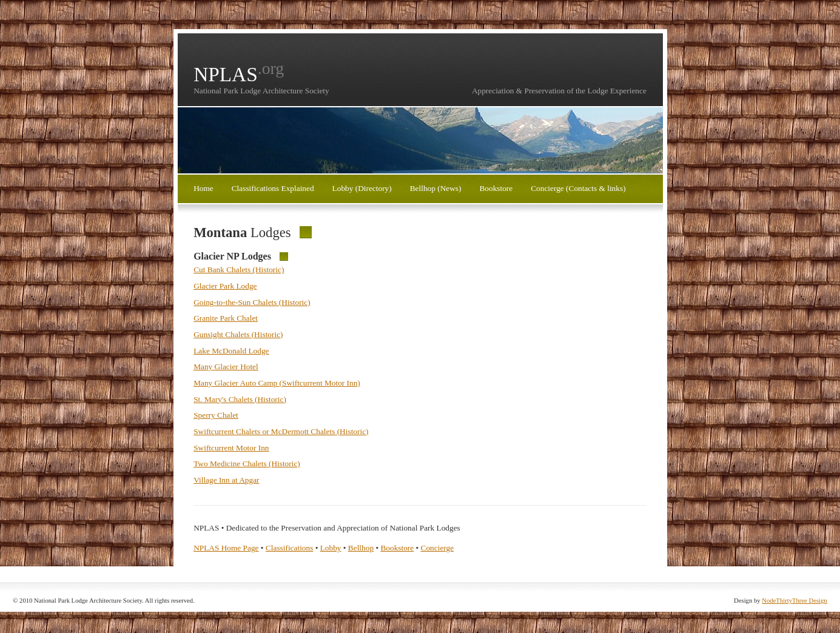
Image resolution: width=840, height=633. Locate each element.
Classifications (289, 548)
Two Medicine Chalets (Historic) (247, 464)
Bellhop (361, 548)
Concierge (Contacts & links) (578, 188)
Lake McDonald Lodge (231, 351)
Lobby (331, 548)
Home (203, 188)
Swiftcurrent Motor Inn (231, 448)
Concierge (438, 548)
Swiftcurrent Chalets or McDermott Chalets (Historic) (281, 431)
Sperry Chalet (216, 415)
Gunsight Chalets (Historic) (238, 334)
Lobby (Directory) (362, 188)
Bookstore (496, 188)
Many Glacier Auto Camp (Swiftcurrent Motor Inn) (277, 383)
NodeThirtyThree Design (794, 601)
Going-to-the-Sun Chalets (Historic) (252, 302)
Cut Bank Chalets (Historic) (239, 270)
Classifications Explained (273, 188)
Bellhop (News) (436, 188)
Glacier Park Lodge (225, 286)
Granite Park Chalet (226, 318)
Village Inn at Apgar (226, 480)
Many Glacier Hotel (226, 367)
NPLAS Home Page (226, 548)
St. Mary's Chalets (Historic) (240, 399)
